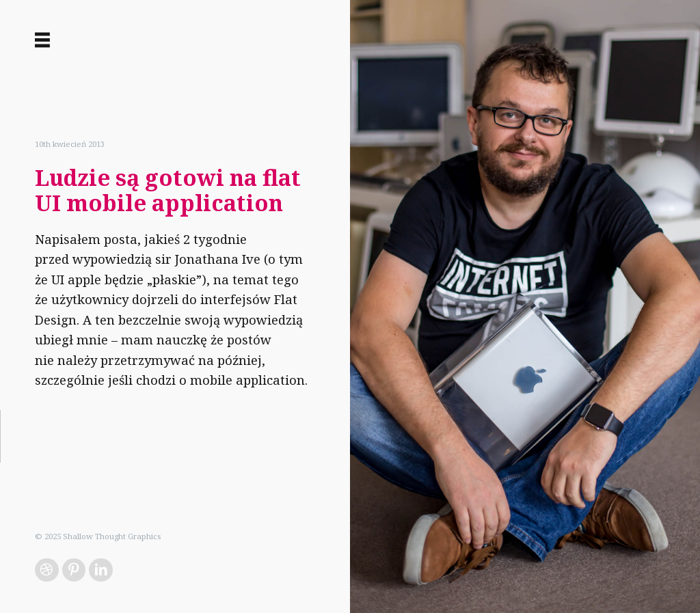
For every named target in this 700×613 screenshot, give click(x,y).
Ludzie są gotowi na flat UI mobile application (168, 190)
